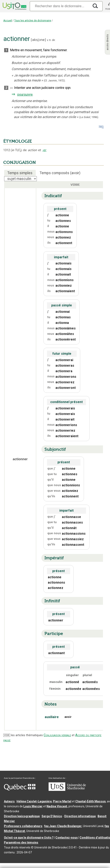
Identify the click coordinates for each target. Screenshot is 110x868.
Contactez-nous (67, 838)
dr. (12, 88)
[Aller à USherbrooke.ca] (67, 790)
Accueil (8, 21)
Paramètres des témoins (21, 843)
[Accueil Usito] (14, 6)
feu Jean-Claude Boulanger (63, 826)
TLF (16, 150)
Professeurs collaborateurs (23, 826)
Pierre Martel (62, 801)
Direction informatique (80, 816)
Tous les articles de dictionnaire (33, 21)
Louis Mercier (33, 806)
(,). (89, 117)
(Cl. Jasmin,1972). (55, 81)
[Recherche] (60, 6)
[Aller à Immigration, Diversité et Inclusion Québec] (20, 789)
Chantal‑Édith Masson (90, 801)
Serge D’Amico (52, 816)
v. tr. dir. (51, 40)
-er (44, 150)
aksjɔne (38, 40)
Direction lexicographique (22, 816)
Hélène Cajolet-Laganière (34, 801)
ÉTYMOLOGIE (18, 141)
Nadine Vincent (57, 806)
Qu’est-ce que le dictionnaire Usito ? (29, 838)
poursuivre (25, 94)
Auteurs (9, 801)
